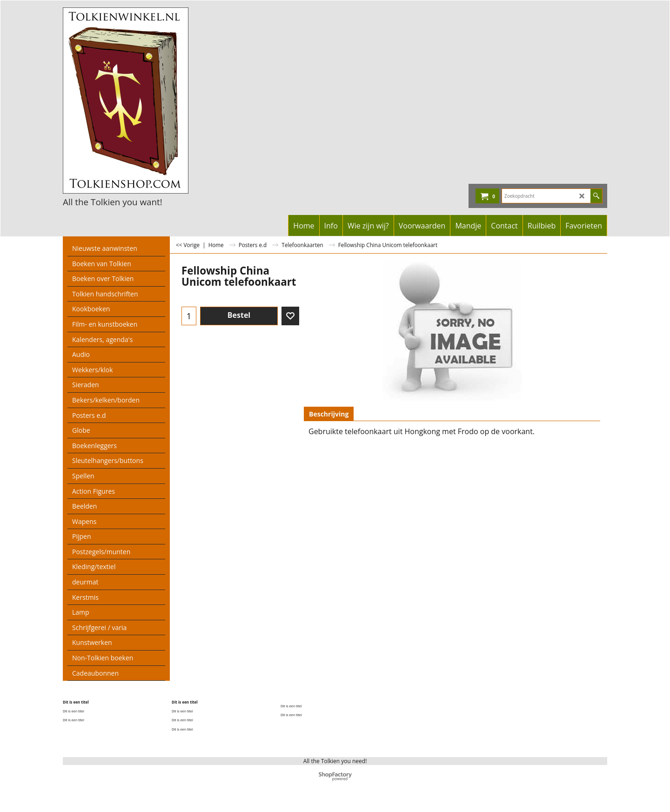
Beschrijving (329, 414)
